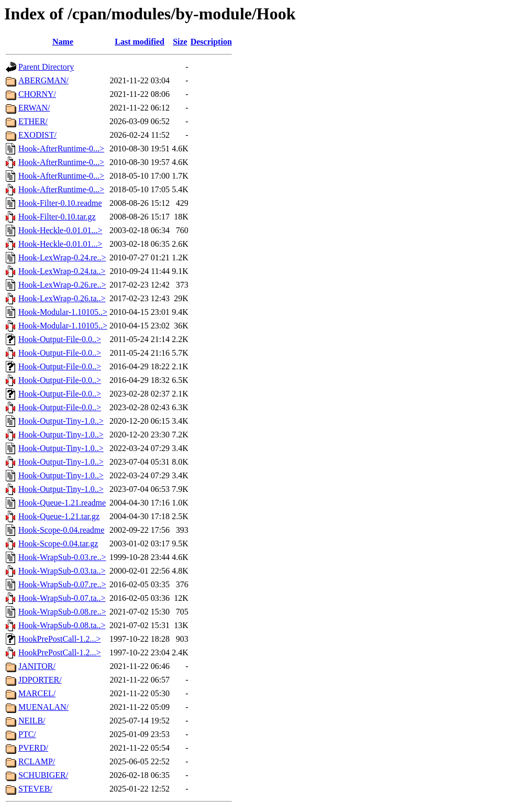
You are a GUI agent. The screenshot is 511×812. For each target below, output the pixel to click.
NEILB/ (32, 721)
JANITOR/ (37, 666)
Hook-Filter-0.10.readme (60, 203)
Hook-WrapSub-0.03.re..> (62, 557)
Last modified (140, 42)
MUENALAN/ (43, 707)
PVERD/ (33, 748)
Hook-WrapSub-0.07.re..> (62, 584)
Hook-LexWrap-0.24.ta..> (62, 271)
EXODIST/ (37, 135)
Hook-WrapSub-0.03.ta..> (62, 571)
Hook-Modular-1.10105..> (63, 312)
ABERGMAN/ (43, 80)
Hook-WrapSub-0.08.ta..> (62, 625)
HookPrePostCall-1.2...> (59, 639)
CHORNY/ (37, 94)
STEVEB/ (35, 789)
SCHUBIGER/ (43, 775)
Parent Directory (46, 67)
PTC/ (27, 734)
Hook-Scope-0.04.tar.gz (58, 544)
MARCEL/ (37, 693)
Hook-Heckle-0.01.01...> (60, 230)
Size (180, 42)
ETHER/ (33, 121)
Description (211, 42)
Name (63, 42)
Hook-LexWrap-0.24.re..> (62, 257)
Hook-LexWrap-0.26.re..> (62, 285)
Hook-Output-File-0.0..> (60, 339)
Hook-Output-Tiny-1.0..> (61, 421)
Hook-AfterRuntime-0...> (61, 149)
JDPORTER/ (40, 680)
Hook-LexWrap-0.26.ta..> (62, 298)
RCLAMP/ (37, 761)
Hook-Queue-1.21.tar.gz (59, 516)
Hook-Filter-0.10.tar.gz (57, 217)
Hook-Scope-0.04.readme (61, 530)
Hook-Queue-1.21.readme (62, 503)
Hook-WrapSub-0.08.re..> (62, 612)
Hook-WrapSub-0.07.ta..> (62, 598)
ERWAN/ (34, 108)
